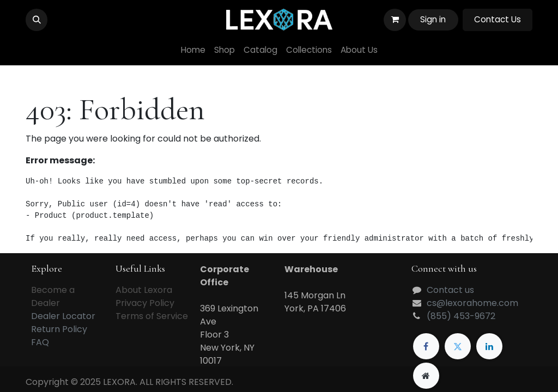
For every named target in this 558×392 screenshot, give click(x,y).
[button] (37, 20)
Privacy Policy (145, 303)
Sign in (433, 19)
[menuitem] (193, 50)
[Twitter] (458, 346)
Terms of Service (152, 316)
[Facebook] (426, 346)
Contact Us (498, 19)
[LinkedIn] (489, 346)
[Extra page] (426, 376)
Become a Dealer (53, 296)
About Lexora (144, 290)
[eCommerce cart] (395, 20)
